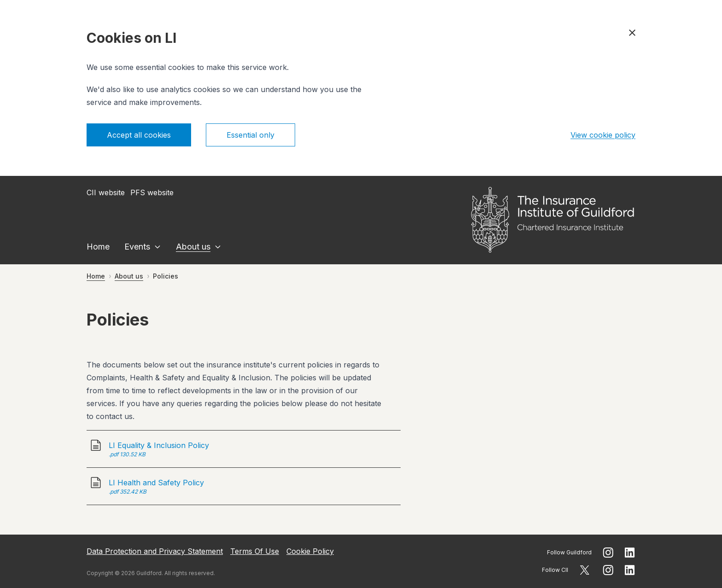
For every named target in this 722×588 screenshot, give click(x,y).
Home (98, 247)
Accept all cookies (139, 135)
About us (193, 247)
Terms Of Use (255, 551)
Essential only (250, 135)
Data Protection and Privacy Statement (155, 551)
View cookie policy (603, 135)
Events (137, 247)
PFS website (152, 192)
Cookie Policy (310, 551)
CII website (106, 192)
